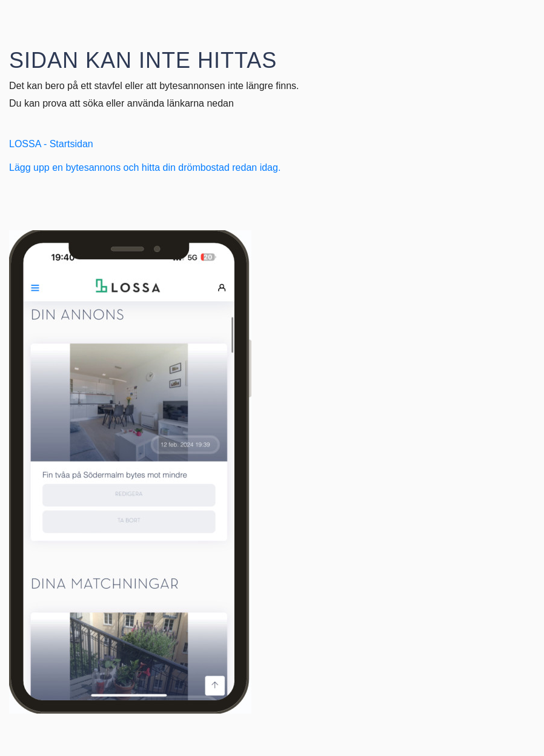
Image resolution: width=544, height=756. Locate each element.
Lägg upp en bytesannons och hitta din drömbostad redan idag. (145, 167)
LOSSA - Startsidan (51, 144)
